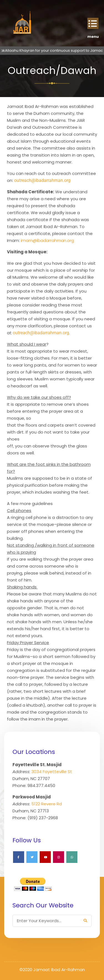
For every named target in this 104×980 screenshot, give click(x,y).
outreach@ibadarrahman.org (42, 180)
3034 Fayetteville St (52, 772)
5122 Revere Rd (47, 804)
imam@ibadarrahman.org (47, 240)
